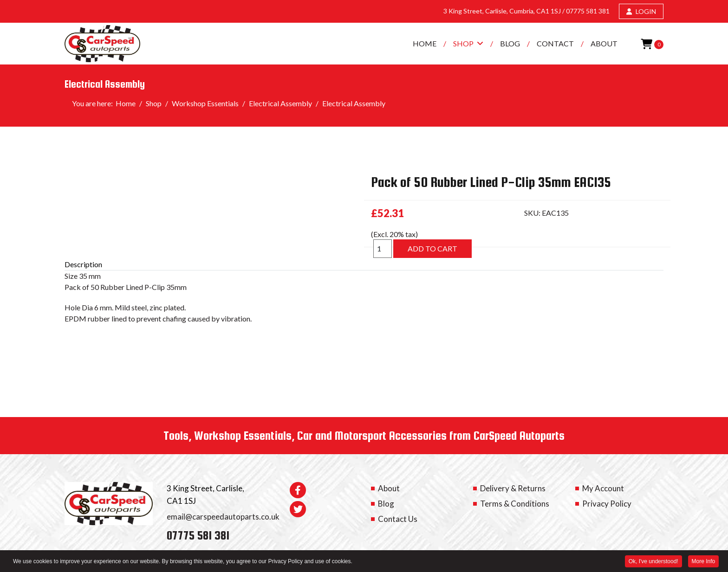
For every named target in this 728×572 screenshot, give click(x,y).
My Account (603, 488)
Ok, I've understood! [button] (653, 562)
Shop (463, 43)
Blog (510, 43)
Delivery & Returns (513, 488)
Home (425, 43)
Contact (555, 43)
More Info (703, 562)
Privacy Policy (607, 504)
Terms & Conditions (515, 504)
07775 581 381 (588, 11)
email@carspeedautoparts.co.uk (223, 517)
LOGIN (641, 11)
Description (83, 264)
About (604, 43)
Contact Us (398, 519)
